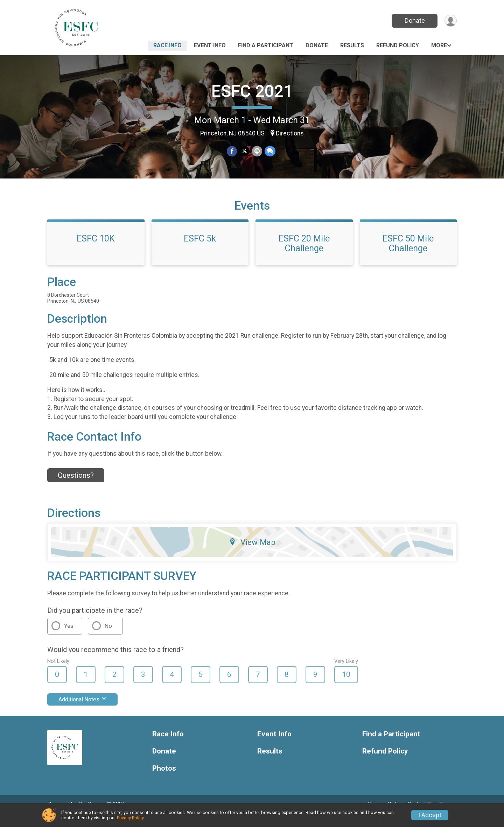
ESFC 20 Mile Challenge (304, 253)
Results (352, 45)
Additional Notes (82, 709)
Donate (414, 20)
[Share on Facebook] (232, 151)
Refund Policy (398, 45)
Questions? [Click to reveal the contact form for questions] (76, 485)
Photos (164, 778)
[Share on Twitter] (244, 151)
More (439, 45)
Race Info (167, 45)
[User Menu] (450, 21)
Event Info (210, 45)
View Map (252, 552)
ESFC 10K (96, 248)
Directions (290, 133)
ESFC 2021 (252, 91)
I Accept (430, 815)
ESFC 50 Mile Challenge (408, 253)
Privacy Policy (130, 818)
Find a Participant (266, 45)
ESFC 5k (200, 248)
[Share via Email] (257, 151)
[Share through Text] (269, 151)
